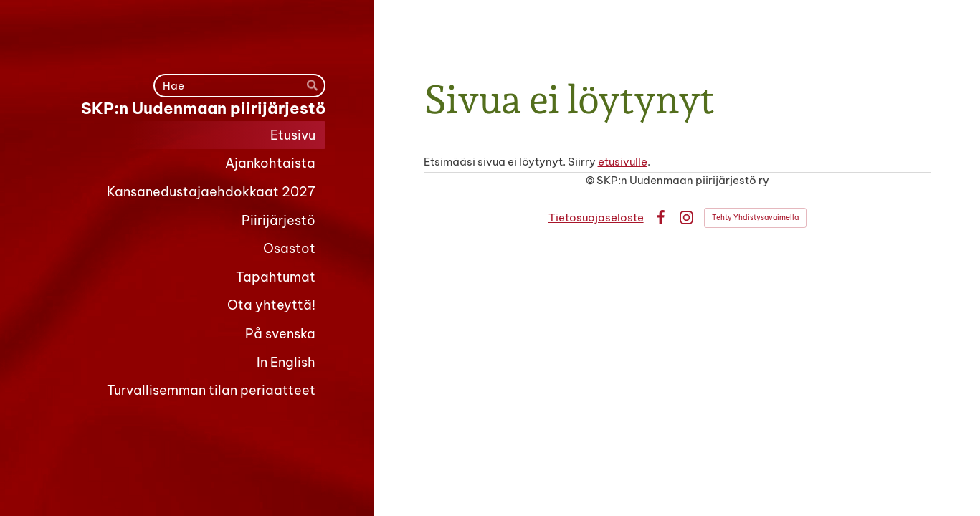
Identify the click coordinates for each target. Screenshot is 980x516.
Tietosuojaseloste (596, 218)
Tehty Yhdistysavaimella (755, 218)
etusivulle (623, 162)
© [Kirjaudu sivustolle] (591, 180)
